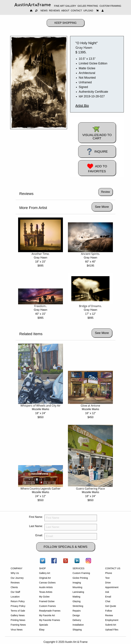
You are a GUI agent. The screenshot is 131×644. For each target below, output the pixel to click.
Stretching (78, 606)
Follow (109, 611)
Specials (44, 625)
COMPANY (17, 568)
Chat (108, 601)
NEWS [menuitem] (44, 11)
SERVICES (78, 568)
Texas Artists (46, 592)
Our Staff (15, 592)
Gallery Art (45, 573)
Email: (39, 535)
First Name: (36, 517)
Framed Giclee (47, 601)
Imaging (77, 583)
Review (109, 615)
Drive (108, 583)
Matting (76, 597)
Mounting (77, 587)
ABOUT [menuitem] (65, 11)
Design (76, 615)
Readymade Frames (50, 611)
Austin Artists (46, 587)
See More (102, 207)
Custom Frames (47, 606)
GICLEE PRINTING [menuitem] (88, 6)
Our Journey (17, 578)
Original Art (45, 578)
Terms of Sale (18, 611)
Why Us (15, 573)
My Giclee (44, 597)
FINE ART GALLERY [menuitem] (65, 6)
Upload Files (112, 630)
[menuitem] (33, 5)
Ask (107, 592)
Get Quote (111, 606)
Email (108, 597)
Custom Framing (81, 573)
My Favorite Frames (50, 620)
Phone (109, 573)
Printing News (18, 620)
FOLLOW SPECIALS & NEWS (65, 547)
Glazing (76, 601)
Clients (14, 587)
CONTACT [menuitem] (76, 11)
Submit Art (111, 625)
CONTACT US (113, 568)
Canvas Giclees (47, 583)
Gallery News (18, 615)
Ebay (42, 630)
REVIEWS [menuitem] (54, 11)
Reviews (15, 583)
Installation (78, 625)
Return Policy (18, 601)
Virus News (17, 630)
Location (15, 597)
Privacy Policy (18, 606)
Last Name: (36, 526)
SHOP (42, 568)
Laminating (78, 592)
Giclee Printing (80, 578)
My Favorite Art (47, 615)
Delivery (77, 620)
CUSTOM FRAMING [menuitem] (110, 6)
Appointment (112, 587)
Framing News (18, 625)
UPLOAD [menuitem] (88, 11)
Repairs (76, 611)
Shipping (77, 630)
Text (107, 578)
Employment (112, 620)
